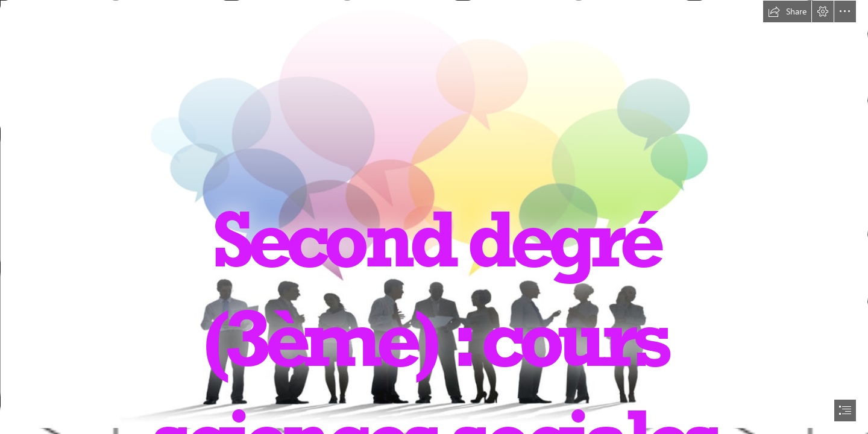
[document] (434, 217)
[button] (787, 11)
